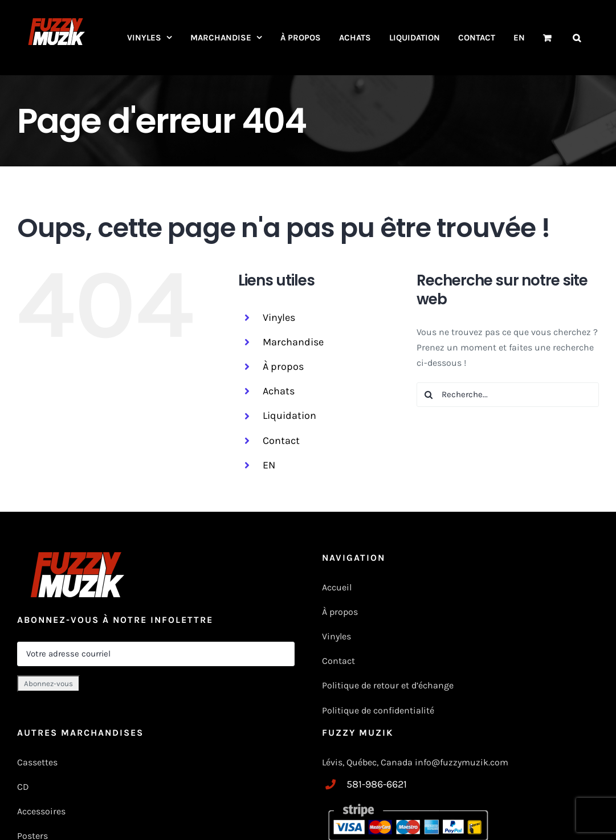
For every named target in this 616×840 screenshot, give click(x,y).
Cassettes (37, 762)
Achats (279, 391)
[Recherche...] (508, 395)
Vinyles (279, 317)
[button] (577, 38)
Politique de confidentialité (378, 710)
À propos (283, 366)
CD (23, 787)
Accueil (337, 587)
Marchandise (293, 342)
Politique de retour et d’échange (388, 685)
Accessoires (42, 811)
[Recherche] (429, 395)
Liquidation (289, 415)
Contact (281, 441)
